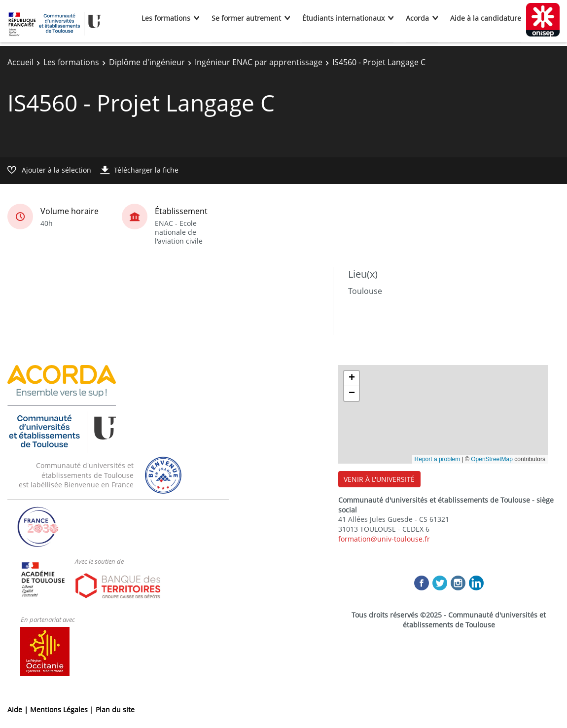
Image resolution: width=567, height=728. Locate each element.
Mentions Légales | (63, 710)
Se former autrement (246, 18)
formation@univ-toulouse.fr (384, 539)
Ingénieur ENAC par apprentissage (259, 62)
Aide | (19, 710)
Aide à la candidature (486, 18)
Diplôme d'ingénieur (147, 62)
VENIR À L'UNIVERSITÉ (379, 479)
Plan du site (115, 710)
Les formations (166, 18)
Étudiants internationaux (343, 18)
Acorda (417, 18)
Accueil (20, 62)
